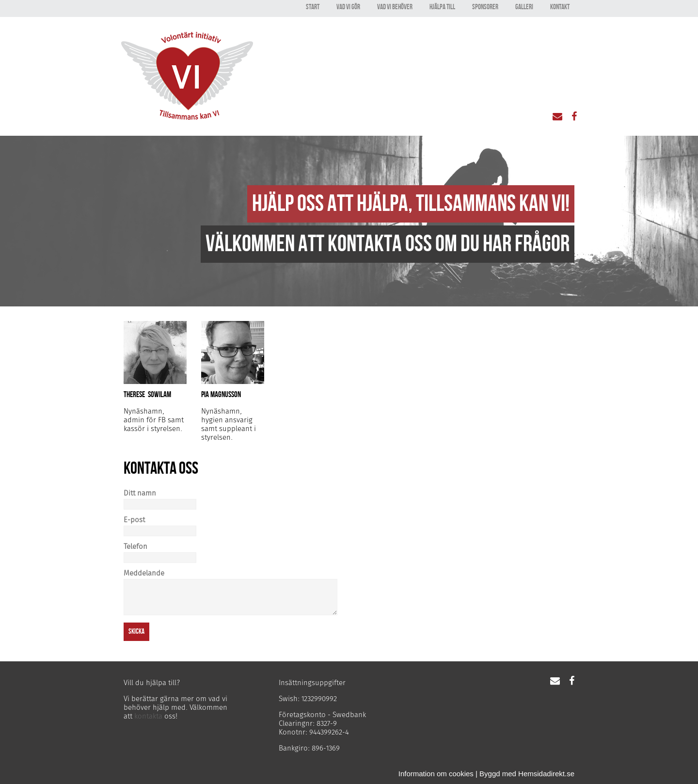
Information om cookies (436, 774)
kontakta (148, 716)
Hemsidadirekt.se (546, 774)
